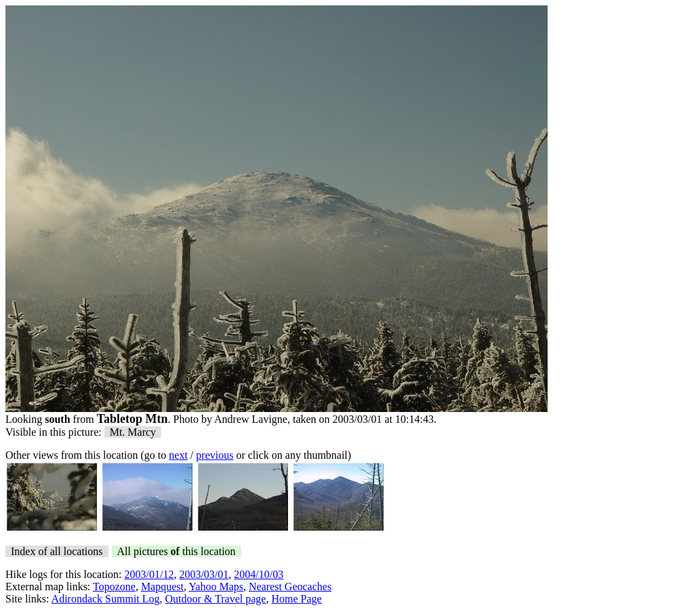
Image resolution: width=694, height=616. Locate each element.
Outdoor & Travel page (216, 599)
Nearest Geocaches (290, 587)
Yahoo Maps (216, 587)
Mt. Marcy (133, 432)
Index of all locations (57, 551)
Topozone (114, 587)
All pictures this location (177, 551)
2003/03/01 (204, 574)
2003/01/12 (149, 574)
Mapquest (162, 587)
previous (215, 455)
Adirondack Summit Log (106, 599)
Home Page (296, 599)
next (178, 455)
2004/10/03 (259, 574)
